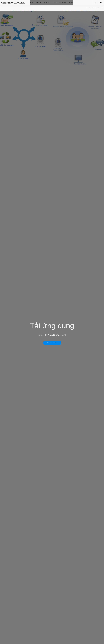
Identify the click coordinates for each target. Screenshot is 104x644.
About (71, 2)
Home (32, 2)
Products (47, 2)
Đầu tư (55, 2)
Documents (63, 2)
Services (39, 2)
